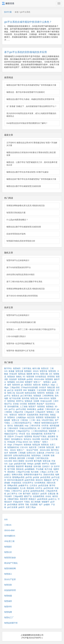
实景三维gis (31, 507)
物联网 (29, 374)
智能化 (19, 377)
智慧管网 (13, 453)
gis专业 (26, 491)
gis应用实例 (42, 499)
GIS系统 (23, 404)
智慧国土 (50, 412)
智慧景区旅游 (10, 558)
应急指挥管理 (10, 590)
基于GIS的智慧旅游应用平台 (19, 267)
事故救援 (28, 466)
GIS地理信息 (41, 377)
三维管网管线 (48, 396)
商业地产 (40, 404)
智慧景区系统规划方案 (16, 213)
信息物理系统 (39, 496)
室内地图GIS (10, 536)
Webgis (30, 464)
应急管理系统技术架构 (16, 234)
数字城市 (27, 494)
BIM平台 (45, 464)
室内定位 (27, 439)
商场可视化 (44, 415)
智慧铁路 (27, 445)
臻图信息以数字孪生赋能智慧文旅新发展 (24, 186)
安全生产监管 (10, 579)
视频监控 (48, 480)
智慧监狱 (51, 390)
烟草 (9, 385)
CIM (20, 494)
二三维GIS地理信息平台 (21, 423)
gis (22, 385)
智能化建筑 (19, 426)
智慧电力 (46, 385)
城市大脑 (36, 368)
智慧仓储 (46, 461)
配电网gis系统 (18, 477)
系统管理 (24, 499)
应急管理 (18, 390)
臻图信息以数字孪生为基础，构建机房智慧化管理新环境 (30, 99)
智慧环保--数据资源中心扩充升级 (20, 351)
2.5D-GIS (24, 447)
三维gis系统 (15, 387)
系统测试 (11, 472)
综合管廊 (45, 439)
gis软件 (21, 507)
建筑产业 (28, 496)
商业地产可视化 (40, 436)
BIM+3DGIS (44, 398)
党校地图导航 (37, 434)
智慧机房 (28, 401)
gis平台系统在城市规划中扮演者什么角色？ (28, 22)
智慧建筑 (11, 382)
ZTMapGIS (18, 445)
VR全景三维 (9, 541)
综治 (28, 434)
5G (24, 377)
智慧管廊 (30, 377)
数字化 (36, 374)
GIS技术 (43, 387)
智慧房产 (32, 407)
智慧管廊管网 (10, 568)
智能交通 (51, 387)
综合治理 (20, 393)
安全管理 (29, 461)
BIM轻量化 (32, 409)
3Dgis (10, 445)
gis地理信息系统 (37, 491)
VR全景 (22, 434)
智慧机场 (45, 445)
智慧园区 (28, 371)
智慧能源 (37, 396)
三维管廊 (41, 447)
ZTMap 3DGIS (22, 442)
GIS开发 (45, 426)
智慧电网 (22, 379)
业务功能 (37, 466)
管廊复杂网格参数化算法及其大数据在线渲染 (26, 206)
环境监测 (11, 442)
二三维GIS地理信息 (39, 431)
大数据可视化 (13, 499)
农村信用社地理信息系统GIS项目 (21, 275)
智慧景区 (28, 385)
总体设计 (46, 466)
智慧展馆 (49, 379)
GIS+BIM (20, 382)
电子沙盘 (48, 469)
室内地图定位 (17, 439)
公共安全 (33, 485)
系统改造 (20, 469)
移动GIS (39, 480)
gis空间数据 (12, 505)
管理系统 (51, 377)
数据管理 (20, 466)
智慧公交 (15, 420)
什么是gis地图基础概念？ (17, 220)
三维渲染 (24, 420)
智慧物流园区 (50, 417)
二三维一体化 (35, 420)
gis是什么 (53, 499)
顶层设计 (36, 494)
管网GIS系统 (17, 475)
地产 (41, 505)
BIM (25, 390)
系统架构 (30, 488)
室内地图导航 (13, 407)
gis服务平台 (23, 485)
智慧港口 (47, 382)
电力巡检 (35, 472)
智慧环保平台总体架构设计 (18, 260)
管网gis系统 (12, 485)
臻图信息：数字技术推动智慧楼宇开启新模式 (26, 92)
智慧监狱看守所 (11, 623)
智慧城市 (17, 368)
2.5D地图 (30, 458)
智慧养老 (11, 401)
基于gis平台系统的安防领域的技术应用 (26, 52)
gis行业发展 (12, 507)
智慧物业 (50, 407)
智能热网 (53, 431)
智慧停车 (41, 393)
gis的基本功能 (20, 464)
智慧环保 (43, 371)
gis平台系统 (21, 409)
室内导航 (26, 398)
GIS (51, 374)
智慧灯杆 (22, 415)
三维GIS (8, 525)
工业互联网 (41, 390)
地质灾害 (33, 447)
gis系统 (30, 379)
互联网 (36, 401)
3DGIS (36, 371)
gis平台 (12, 409)
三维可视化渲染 (42, 458)
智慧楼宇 (29, 382)
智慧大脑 (44, 374)
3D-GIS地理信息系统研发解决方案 (21, 322)
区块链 (16, 404)
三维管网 (46, 456)
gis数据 (40, 409)
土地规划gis (21, 417)
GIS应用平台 (28, 483)
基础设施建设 (13, 488)
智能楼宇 (45, 502)
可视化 (27, 502)
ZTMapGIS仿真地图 (29, 387)
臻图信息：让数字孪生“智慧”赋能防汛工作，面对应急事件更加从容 (32, 164)
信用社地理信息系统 (22, 456)
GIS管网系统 (40, 483)
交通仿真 (40, 453)
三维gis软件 (40, 412)
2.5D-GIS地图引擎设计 (16, 336)
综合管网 (36, 439)
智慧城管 (8, 601)
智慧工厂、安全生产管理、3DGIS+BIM (33, 450)
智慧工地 (11, 393)
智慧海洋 (11, 431)
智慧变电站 (36, 456)
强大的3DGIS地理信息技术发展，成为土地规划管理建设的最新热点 (31, 115)
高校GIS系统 (49, 475)
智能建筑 (32, 390)
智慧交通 (19, 371)
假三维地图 (36, 502)
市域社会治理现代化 (28, 428)
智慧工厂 (37, 382)
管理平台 (20, 401)
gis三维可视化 (26, 396)
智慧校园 (50, 393)
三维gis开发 (18, 412)
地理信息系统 (30, 393)
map (26, 426)
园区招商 (21, 458)
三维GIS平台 (17, 491)
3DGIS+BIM (39, 379)
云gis (11, 464)
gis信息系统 (45, 477)
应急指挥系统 (33, 415)
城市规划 (11, 466)
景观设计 (32, 499)
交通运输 (52, 494)
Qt (52, 466)
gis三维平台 (12, 494)
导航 (27, 505)
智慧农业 (15, 396)
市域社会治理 (46, 401)
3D (39, 428)
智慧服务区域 (13, 447)
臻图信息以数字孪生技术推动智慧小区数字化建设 (27, 172)
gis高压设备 (43, 485)
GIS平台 (39, 488)
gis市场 (29, 477)
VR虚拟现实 (16, 483)
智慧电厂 (37, 442)
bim (31, 442)
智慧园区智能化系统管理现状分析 (21, 241)
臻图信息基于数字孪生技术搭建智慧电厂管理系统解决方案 (31, 85)
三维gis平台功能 (23, 472)
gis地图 (38, 464)
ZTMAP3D (50, 453)
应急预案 (34, 505)
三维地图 (22, 453)
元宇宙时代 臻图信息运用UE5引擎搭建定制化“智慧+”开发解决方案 (32, 144)
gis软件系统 (30, 480)
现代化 (10, 426)
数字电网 (38, 461)
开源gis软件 (18, 502)
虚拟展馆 (51, 436)
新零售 (21, 505)
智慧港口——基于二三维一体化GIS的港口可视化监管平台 (31, 329)
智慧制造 (13, 458)
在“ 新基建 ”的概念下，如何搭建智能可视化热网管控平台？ (32, 106)
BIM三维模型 (19, 461)
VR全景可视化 (48, 420)
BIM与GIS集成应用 (15, 480)
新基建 (11, 371)
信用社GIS (31, 453)
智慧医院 (40, 417)
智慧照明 (32, 404)
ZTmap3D (19, 436)
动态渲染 (31, 417)
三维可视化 (27, 368)
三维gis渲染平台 (23, 431)
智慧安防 (52, 371)
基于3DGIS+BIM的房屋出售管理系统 (22, 296)
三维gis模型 (18, 496)
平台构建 (40, 469)
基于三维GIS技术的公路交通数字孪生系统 (24, 282)
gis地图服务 (30, 469)
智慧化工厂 (9, 617)
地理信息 (22, 374)
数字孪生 (8, 368)
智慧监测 (36, 445)
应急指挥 (13, 379)
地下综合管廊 (15, 398)
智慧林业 (11, 417)
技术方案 (8, 12)
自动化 (48, 496)
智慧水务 (37, 385)
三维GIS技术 (50, 409)
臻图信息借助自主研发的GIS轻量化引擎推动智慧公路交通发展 (31, 154)
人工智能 (24, 407)
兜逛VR (10, 436)
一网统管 (37, 423)
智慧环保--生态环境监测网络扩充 (20, 344)
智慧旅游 (11, 377)
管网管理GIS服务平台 (33, 475)
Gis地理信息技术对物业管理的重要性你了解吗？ (27, 123)
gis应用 (43, 494)
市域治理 (13, 374)
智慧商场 (28, 436)
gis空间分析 (49, 488)
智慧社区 (45, 368)
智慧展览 (41, 407)
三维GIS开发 (35, 426)
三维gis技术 (29, 412)
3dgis (53, 385)
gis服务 (47, 505)
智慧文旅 (34, 398)
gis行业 (10, 390)
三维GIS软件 (13, 428)
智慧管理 (16, 385)
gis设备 (36, 477)
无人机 (23, 488)
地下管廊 (11, 469)
